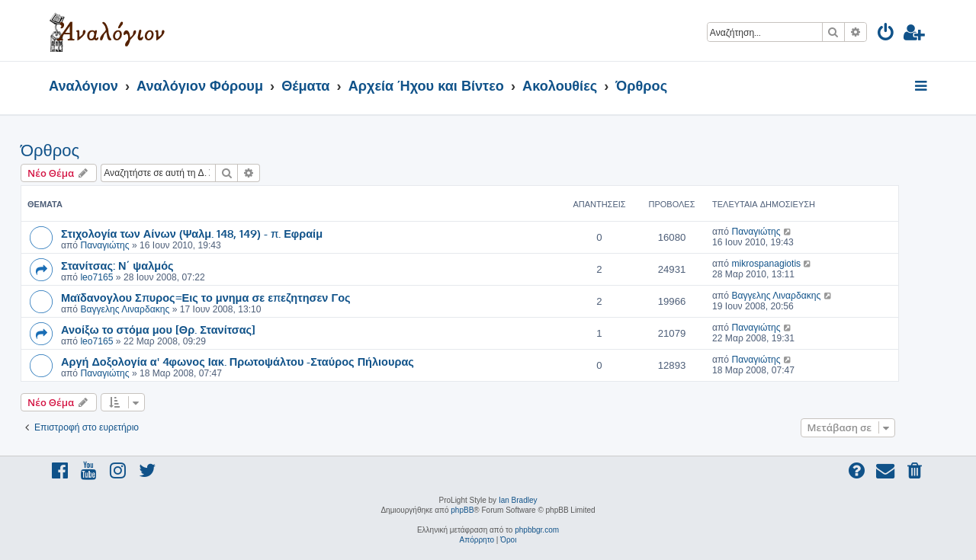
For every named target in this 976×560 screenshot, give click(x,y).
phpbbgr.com (537, 530)
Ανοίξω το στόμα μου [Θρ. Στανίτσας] (158, 329)
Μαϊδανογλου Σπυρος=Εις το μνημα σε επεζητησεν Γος (206, 297)
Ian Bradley (518, 500)
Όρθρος (50, 150)
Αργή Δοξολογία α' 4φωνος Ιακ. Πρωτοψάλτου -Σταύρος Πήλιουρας (238, 361)
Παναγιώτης (104, 245)
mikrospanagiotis (766, 264)
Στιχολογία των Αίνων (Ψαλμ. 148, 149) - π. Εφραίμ (192, 233)
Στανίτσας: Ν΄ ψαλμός (117, 265)
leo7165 (96, 277)
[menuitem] (886, 35)
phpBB (462, 510)
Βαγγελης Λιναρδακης (125, 309)
